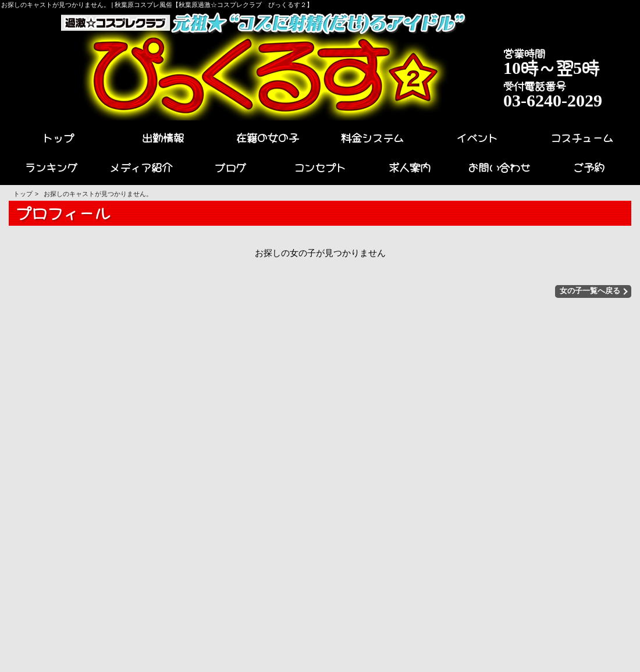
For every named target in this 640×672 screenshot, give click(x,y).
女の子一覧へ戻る (593, 291)
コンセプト (320, 166)
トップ (58, 137)
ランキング (51, 166)
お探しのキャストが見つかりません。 (98, 194)
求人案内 (410, 166)
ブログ (230, 166)
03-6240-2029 (553, 99)
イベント (477, 137)
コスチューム (582, 137)
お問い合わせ (499, 166)
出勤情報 (163, 137)
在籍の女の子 (268, 137)
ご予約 (589, 166)
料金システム (372, 137)
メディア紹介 (141, 166)
